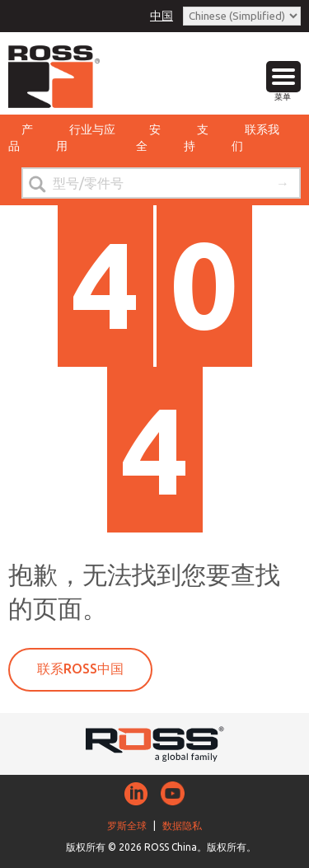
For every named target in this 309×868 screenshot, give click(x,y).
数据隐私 (182, 826)
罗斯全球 (127, 826)
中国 (162, 16)
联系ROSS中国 (80, 669)
